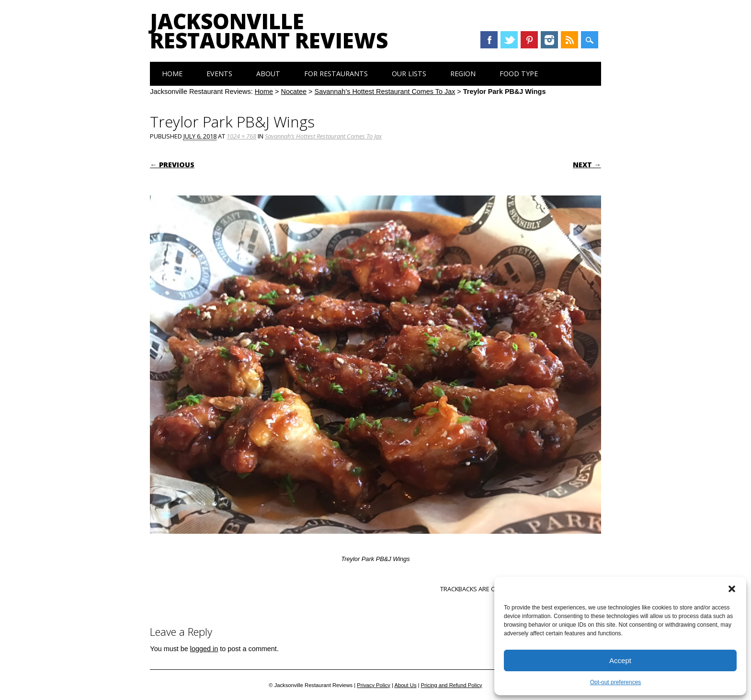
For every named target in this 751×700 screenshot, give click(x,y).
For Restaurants (336, 74)
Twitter (509, 40)
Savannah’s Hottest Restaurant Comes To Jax (385, 92)
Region (463, 74)
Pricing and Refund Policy (452, 685)
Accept (620, 660)
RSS (569, 40)
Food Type (519, 74)
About (268, 74)
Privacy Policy (374, 685)
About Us (405, 685)
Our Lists (409, 74)
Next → (587, 165)
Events (219, 74)
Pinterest (529, 40)
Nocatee (294, 92)
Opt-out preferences (616, 682)
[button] (732, 589)
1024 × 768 (241, 136)
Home (172, 74)
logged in (204, 649)
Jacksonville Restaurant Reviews (269, 31)
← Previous (172, 165)
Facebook (489, 40)
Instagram (549, 40)
